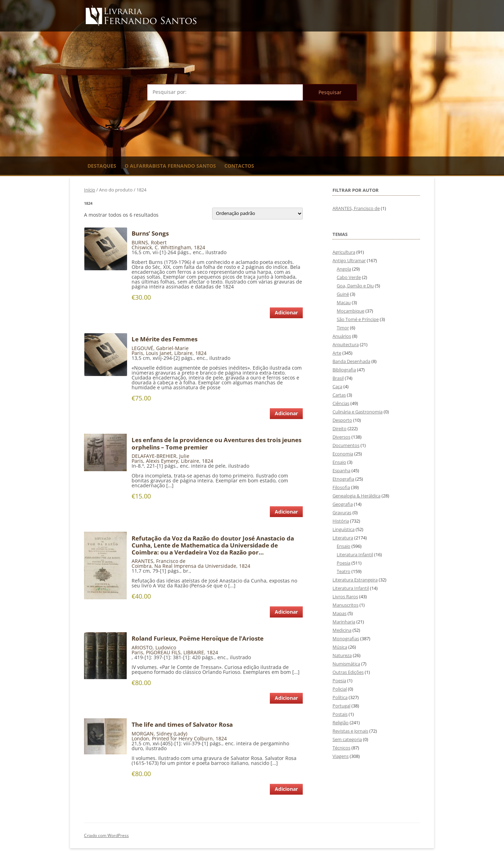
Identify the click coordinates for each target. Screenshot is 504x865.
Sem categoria (347, 739)
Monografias (346, 639)
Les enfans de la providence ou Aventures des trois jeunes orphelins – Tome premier (216, 444)
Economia (343, 454)
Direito (339, 428)
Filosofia (341, 487)
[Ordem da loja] (257, 214)
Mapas (339, 613)
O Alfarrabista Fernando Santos (170, 166)
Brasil (338, 378)
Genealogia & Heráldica (356, 496)
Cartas (339, 395)
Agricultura (344, 252)
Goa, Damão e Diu (355, 286)
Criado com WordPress (106, 835)
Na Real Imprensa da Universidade (195, 566)
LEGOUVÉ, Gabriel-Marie (160, 348)
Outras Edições (348, 672)
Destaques (102, 166)
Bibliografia (344, 370)
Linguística (344, 529)
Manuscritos (345, 605)
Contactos (239, 166)
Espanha (341, 470)
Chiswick (142, 247)
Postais (340, 714)
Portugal (341, 706)
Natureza (342, 655)
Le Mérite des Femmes (164, 339)
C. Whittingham (173, 247)
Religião (341, 723)
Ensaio (339, 462)
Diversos (341, 437)
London (140, 738)
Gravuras (342, 512)
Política (340, 697)
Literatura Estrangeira (355, 580)
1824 (199, 247)
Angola (344, 269)
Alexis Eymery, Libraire (173, 461)
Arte (337, 353)
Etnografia (343, 479)
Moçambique (351, 311)
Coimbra (142, 566)
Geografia (343, 504)
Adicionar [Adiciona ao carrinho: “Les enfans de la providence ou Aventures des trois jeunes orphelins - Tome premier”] (286, 512)
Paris (137, 353)
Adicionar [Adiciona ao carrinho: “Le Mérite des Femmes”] (286, 413)
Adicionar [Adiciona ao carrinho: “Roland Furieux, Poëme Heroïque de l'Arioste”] (286, 698)
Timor (343, 328)
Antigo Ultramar (349, 260)
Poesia (344, 563)
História (341, 521)
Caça (337, 386)
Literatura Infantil (355, 554)
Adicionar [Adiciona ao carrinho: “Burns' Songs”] (286, 312)
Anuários (342, 336)
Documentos (346, 445)
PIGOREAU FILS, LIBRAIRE (175, 652)
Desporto (342, 420)
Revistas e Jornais (350, 731)
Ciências (341, 403)
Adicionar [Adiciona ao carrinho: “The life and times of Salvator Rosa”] (286, 789)
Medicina (342, 630)
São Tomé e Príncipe (358, 319)
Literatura (343, 538)
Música (340, 647)
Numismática (346, 664)
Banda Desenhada (351, 361)
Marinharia (344, 622)
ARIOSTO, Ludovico (154, 647)
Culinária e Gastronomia (358, 412)
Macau (344, 302)
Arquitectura (346, 344)
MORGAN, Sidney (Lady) (159, 734)
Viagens (341, 756)
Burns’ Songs (150, 233)
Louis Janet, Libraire (169, 353)
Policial (340, 689)
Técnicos (341, 748)
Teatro (344, 571)
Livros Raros (345, 597)
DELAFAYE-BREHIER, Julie (160, 456)
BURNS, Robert (149, 242)
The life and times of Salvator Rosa (182, 725)
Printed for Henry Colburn (182, 738)
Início (90, 190)
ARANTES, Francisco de (159, 561)
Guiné (343, 294)
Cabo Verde (349, 277)
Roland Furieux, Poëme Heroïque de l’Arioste (198, 639)
